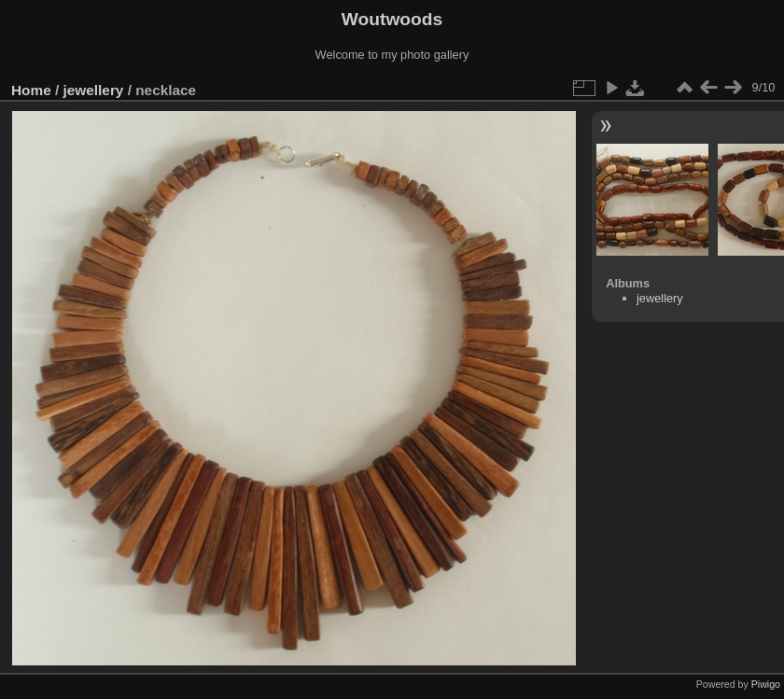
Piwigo (766, 684)
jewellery (94, 90)
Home (31, 90)
